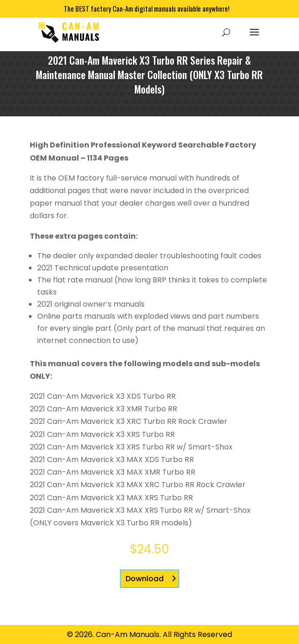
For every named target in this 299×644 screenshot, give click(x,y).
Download (145, 579)
